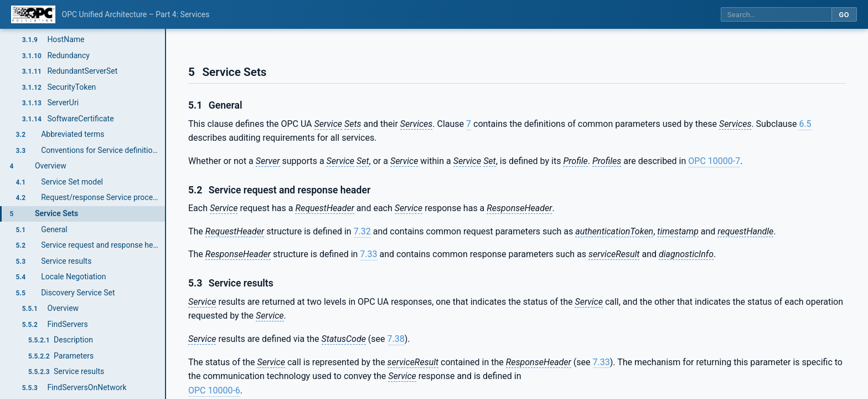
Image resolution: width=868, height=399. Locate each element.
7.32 (362, 231)
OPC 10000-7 (714, 161)
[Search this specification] (776, 15)
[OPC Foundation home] (33, 14)
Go (844, 15)
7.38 (396, 339)
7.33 (368, 254)
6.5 (805, 124)
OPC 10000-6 (214, 390)
